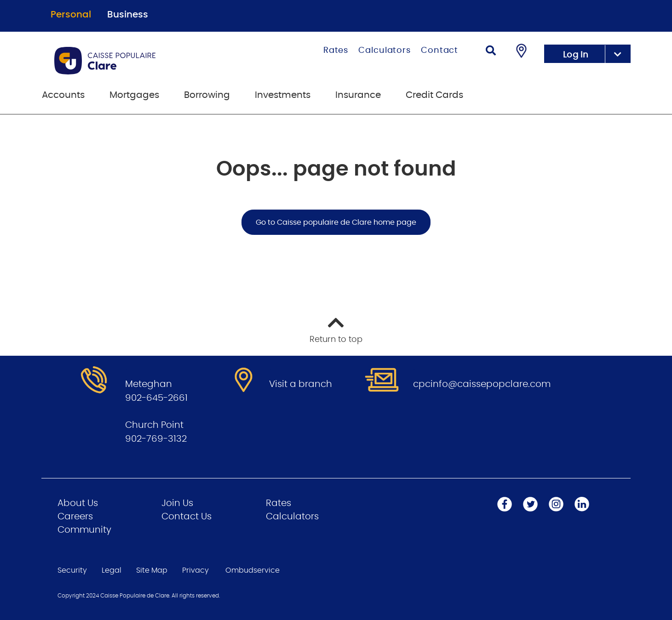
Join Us (177, 503)
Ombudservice (253, 570)
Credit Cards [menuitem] (434, 95)
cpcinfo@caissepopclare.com (482, 384)
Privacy (195, 570)
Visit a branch (301, 384)
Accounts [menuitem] (63, 95)
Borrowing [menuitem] (207, 95)
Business (128, 15)
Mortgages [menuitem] (134, 95)
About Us (78, 503)
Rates (336, 51)
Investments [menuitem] (283, 95)
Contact (439, 51)
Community (84, 530)
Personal (71, 15)
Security (72, 570)
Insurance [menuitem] (358, 95)
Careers (75, 517)
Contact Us (187, 517)
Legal (112, 570)
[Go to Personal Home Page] (142, 61)
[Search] (491, 52)
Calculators (385, 51)
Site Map (152, 570)
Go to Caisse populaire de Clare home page (336, 222)
